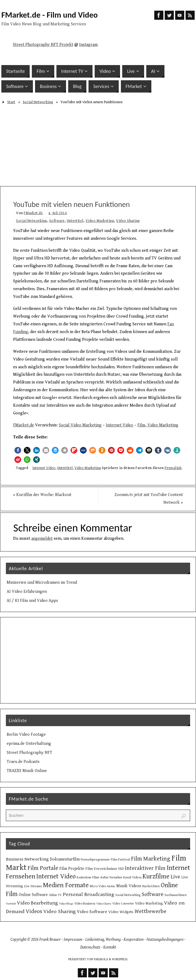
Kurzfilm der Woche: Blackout (42, 495)
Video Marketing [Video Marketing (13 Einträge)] (149, 903)
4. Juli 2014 (58, 213)
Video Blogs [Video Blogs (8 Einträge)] (66, 904)
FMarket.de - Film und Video (50, 15)
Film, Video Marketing (158, 425)
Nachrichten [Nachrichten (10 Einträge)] (151, 886)
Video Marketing (100, 221)
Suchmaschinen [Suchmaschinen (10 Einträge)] (176, 895)
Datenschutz (90, 947)
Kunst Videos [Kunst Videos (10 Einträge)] (132, 877)
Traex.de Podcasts (23, 762)
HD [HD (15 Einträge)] (121, 869)
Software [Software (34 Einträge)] (153, 894)
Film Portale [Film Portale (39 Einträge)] (43, 868)
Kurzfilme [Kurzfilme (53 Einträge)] (156, 876)
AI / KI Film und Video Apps (32, 601)
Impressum (73, 940)
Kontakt (110, 947)
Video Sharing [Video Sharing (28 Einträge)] (59, 912)
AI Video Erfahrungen (27, 592)
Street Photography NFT (29, 753)
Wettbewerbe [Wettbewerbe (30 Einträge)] (150, 911)
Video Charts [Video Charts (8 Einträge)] (104, 904)
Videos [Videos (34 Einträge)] (34, 911)
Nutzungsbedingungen (165, 940)
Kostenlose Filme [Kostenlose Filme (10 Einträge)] (88, 877)
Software (57, 221)
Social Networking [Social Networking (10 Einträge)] (128, 895)
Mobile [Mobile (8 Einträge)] (111, 886)
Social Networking (38, 102)
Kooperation (134, 940)
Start (11, 102)
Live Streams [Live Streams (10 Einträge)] (33, 886)
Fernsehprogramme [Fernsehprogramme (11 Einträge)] (95, 860)
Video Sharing (128, 221)
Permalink (173, 468)
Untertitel (75, 221)
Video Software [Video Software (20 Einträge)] (92, 912)
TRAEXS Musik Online (27, 771)
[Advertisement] (98, 146)
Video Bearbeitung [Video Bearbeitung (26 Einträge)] (37, 903)
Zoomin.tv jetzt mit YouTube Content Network (149, 499)
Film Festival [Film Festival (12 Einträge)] (120, 859)
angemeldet (42, 539)
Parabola (101, 959)
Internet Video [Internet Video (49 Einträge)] (56, 877)
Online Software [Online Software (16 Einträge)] (33, 895)
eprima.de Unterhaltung (29, 744)
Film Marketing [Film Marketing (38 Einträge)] (151, 859)
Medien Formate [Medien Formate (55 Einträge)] (66, 885)
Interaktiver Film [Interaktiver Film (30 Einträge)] (145, 868)
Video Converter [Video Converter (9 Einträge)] (123, 904)
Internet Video (120, 425)
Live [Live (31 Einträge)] (175, 877)
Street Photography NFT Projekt (43, 45)
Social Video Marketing (80, 425)
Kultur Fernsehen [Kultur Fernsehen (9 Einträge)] (111, 877)
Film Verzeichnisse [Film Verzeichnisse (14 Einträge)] (101, 869)
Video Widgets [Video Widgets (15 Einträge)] (121, 912)
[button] (18, 450)
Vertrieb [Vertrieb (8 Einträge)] (11, 904)
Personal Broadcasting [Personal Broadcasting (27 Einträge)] (89, 895)
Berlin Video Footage (26, 735)
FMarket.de (33, 213)
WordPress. (120, 959)
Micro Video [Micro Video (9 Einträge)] (98, 886)
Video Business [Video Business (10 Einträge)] (85, 903)
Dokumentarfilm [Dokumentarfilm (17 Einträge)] (65, 859)
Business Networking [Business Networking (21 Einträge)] (27, 859)
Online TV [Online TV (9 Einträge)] (55, 895)
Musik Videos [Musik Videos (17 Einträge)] (129, 886)
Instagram (88, 45)
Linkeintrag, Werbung (103, 940)
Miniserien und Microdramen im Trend (42, 583)
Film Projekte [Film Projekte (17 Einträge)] (72, 869)
